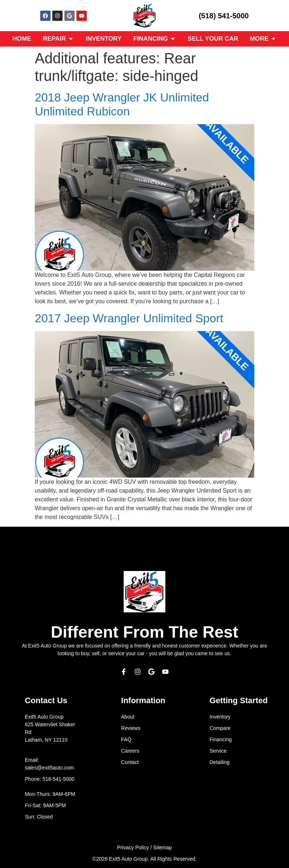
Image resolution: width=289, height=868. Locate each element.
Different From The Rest (145, 632)
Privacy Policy (133, 847)
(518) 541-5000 (224, 16)
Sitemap (163, 847)
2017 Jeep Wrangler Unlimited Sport (129, 318)
